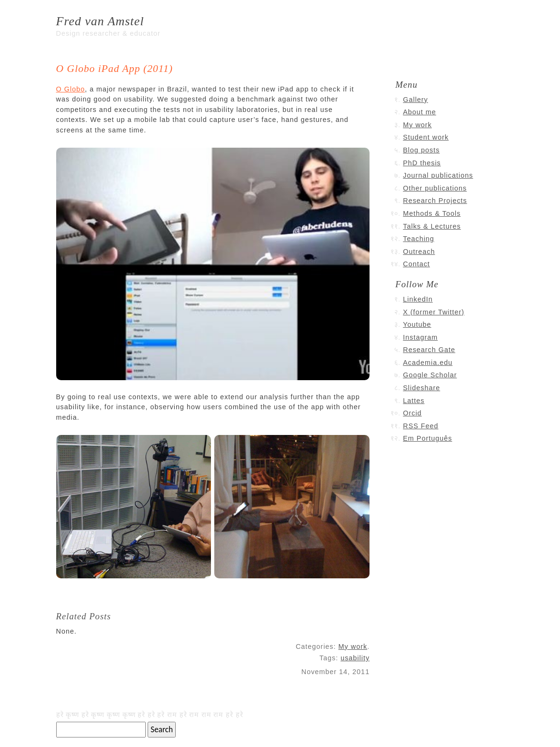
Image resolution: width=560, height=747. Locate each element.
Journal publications (438, 175)
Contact (416, 264)
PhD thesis (422, 163)
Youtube (417, 324)
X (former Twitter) (434, 312)
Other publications (435, 188)
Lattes (414, 401)
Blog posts (421, 150)
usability (355, 658)
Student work (426, 137)
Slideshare (421, 388)
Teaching (419, 239)
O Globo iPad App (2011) (115, 69)
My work (353, 646)
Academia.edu (428, 363)
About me (420, 112)
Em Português (427, 438)
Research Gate (429, 350)
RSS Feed (420, 426)
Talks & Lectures (432, 226)
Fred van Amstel (100, 21)
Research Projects (435, 201)
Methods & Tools (432, 213)
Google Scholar (430, 375)
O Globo (71, 89)
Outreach (419, 252)
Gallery (415, 100)
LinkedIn (418, 299)
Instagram (420, 337)
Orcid (412, 413)
